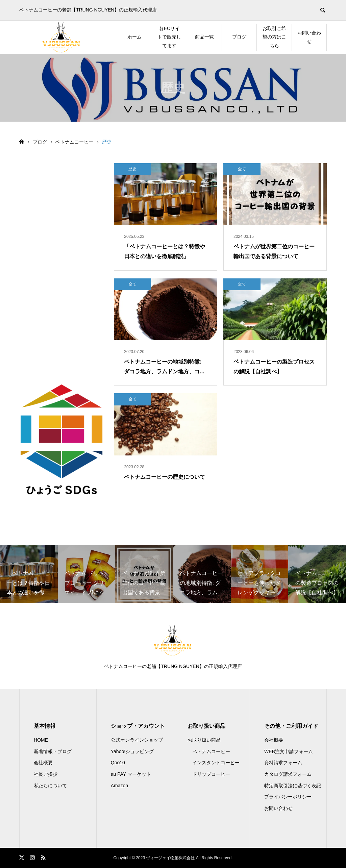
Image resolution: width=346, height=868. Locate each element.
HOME (41, 740)
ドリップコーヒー (211, 774)
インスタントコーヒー (216, 763)
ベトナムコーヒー (211, 751)
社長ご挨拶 (46, 774)
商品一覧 (204, 37)
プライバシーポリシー (288, 797)
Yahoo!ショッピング (132, 751)
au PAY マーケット (131, 774)
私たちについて (50, 786)
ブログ (239, 37)
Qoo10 (118, 763)
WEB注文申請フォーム (289, 751)
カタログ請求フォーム (288, 774)
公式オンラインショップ (137, 740)
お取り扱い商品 (204, 740)
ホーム (134, 37)
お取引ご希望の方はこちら (274, 37)
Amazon (119, 786)
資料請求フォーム (283, 763)
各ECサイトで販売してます (169, 37)
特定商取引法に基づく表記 (293, 786)
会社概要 (43, 763)
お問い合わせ (309, 37)
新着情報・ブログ (53, 751)
